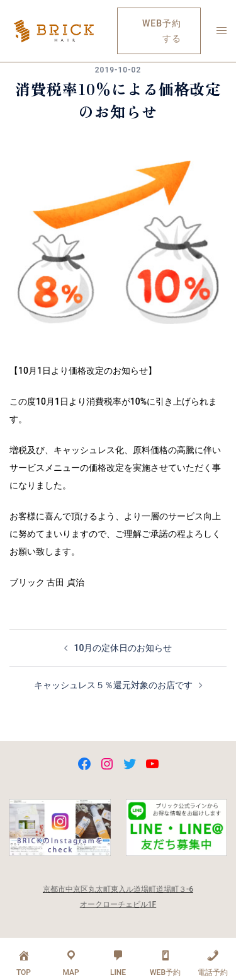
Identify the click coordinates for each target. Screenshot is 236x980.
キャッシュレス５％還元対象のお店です (113, 685)
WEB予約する (162, 31)
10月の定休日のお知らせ (123, 648)
